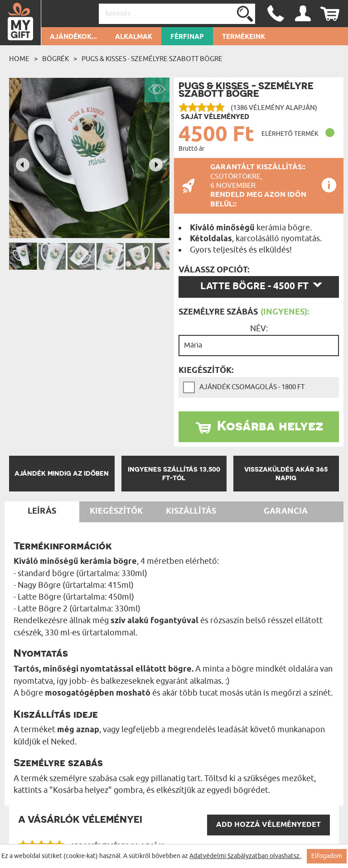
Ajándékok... (73, 37)
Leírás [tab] (42, 511)
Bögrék (56, 59)
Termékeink (244, 37)
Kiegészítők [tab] (116, 511)
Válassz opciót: (214, 270)
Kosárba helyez (270, 425)
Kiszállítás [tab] (191, 511)
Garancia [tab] (286, 511)
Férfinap (187, 37)
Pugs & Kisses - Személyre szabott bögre (152, 59)
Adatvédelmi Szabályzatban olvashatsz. (245, 856)
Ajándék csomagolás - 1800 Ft (252, 387)
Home (19, 59)
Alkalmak (134, 37)
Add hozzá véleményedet (268, 825)
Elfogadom (327, 856)
